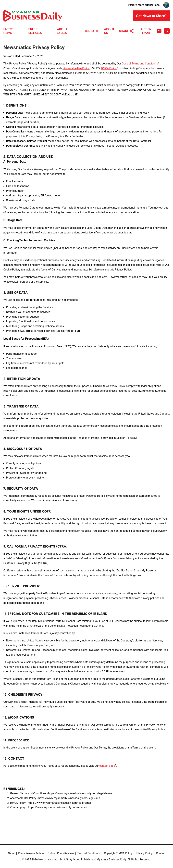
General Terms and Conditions (140, 64)
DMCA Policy (109, 68)
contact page (107, 766)
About (11, 853)
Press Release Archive (31, 853)
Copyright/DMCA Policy (118, 853)
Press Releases (35, 31)
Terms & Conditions (89, 853)
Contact (91, 31)
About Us (109, 31)
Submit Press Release (61, 853)
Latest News (9, 31)
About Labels (62, 31)
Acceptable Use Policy (76, 68)
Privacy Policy (144, 853)
